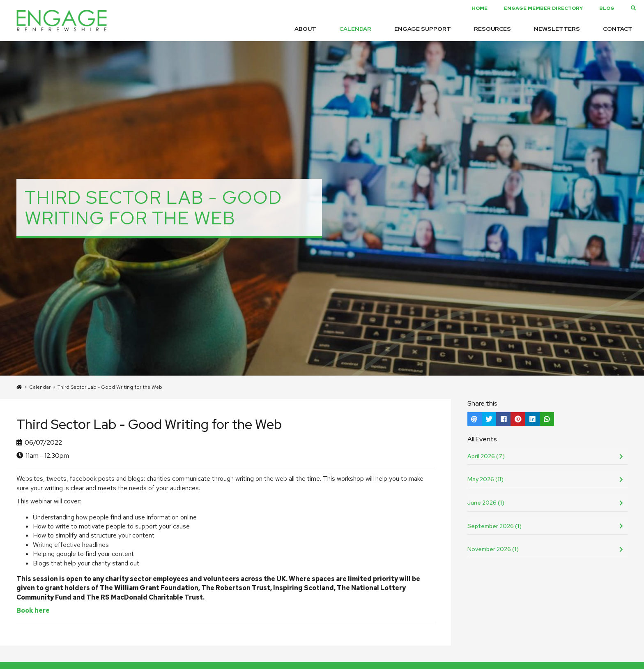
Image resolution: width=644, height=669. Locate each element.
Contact (618, 29)
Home (480, 8)
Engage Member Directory (543, 8)
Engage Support (423, 29)
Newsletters (557, 29)
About (305, 29)
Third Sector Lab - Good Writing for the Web (110, 387)
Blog (607, 8)
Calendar (355, 29)
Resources (492, 29)
